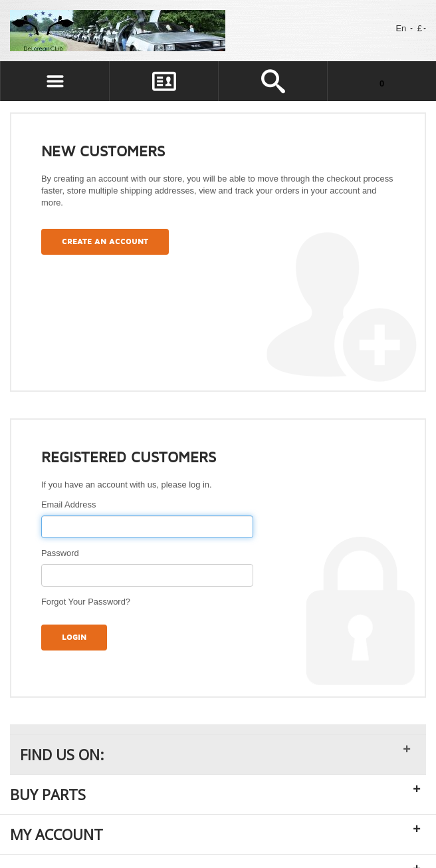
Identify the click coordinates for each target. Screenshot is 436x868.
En (404, 28)
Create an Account (105, 242)
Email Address (68, 505)
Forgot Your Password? (86, 602)
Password (60, 553)
